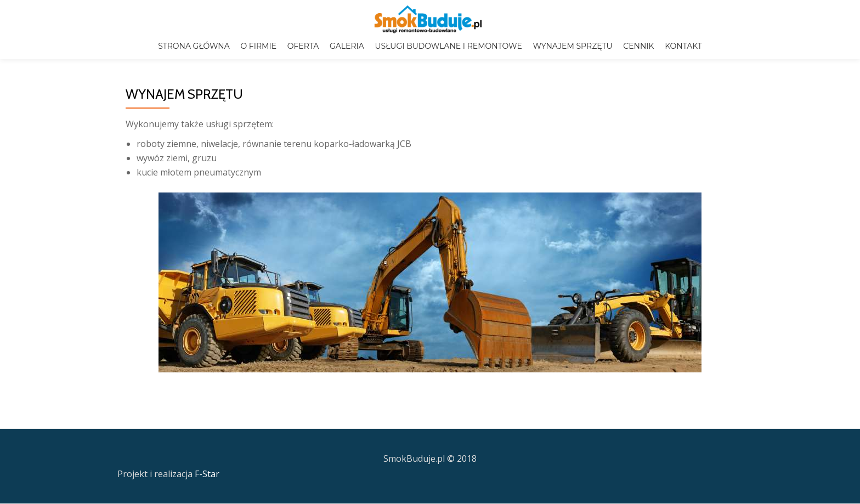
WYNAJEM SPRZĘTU (572, 46)
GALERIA (347, 46)
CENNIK (638, 46)
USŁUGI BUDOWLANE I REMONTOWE (448, 46)
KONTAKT (683, 46)
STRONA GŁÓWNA (194, 46)
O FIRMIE (258, 46)
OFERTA (303, 46)
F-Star (207, 451)
